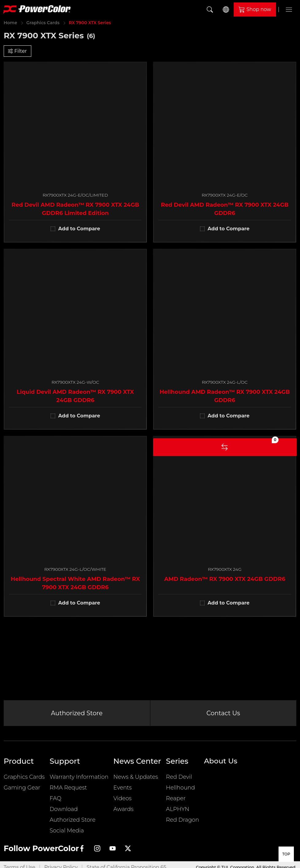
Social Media (67, 834)
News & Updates (136, 780)
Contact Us (223, 715)
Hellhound (180, 791)
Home (10, 23)
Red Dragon (183, 823)
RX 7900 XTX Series (90, 23)
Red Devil (179, 780)
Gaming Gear (22, 791)
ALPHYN (178, 812)
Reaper (176, 801)
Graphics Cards (43, 23)
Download (64, 812)
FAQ (56, 801)
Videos (123, 801)
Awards (124, 812)
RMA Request (68, 791)
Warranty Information (79, 780)
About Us (221, 764)
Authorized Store (77, 715)
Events (123, 791)
